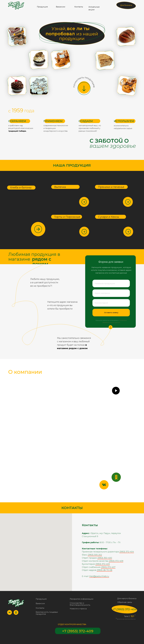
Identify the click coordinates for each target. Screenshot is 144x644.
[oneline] (111, 283)
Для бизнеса (126, 5)
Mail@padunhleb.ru (99, 576)
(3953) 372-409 (116, 561)
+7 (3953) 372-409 (78, 631)
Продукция (42, 7)
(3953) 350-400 (105, 558)
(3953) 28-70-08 (104, 570)
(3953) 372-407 (108, 567)
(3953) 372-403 (103, 564)
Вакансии (61, 7)
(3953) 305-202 (95, 555)
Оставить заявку (111, 313)
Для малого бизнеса (127, 599)
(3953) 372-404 (127, 552)
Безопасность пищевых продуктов (47, 613)
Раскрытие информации (82, 599)
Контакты (79, 7)
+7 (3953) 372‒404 (125, 609)
